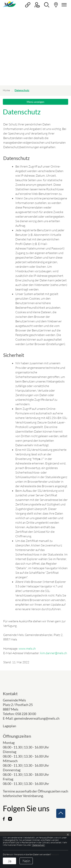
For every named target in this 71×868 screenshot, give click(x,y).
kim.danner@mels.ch (54, 653)
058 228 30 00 (26, 714)
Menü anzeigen (35, 102)
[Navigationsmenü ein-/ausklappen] (63, 5)
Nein (26, 861)
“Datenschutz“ (38, 845)
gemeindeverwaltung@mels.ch (37, 718)
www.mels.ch (27, 648)
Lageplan (13, 726)
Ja (10, 861)
